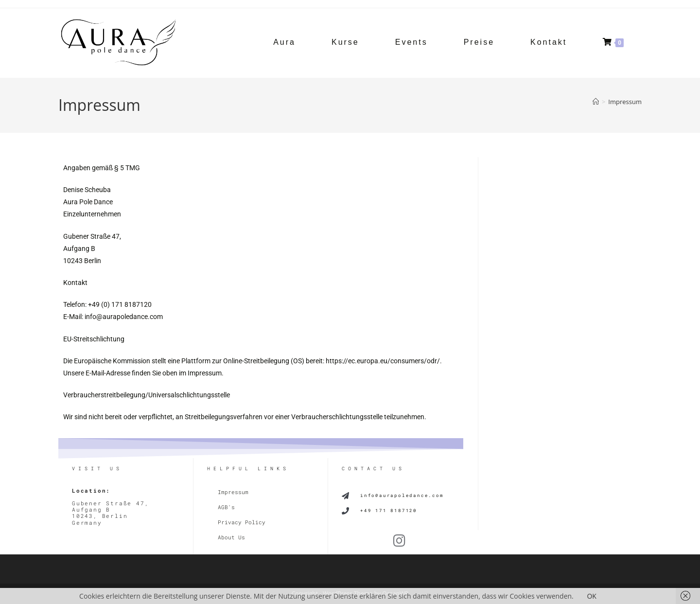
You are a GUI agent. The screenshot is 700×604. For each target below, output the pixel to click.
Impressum (625, 102)
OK (591, 596)
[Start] (596, 102)
